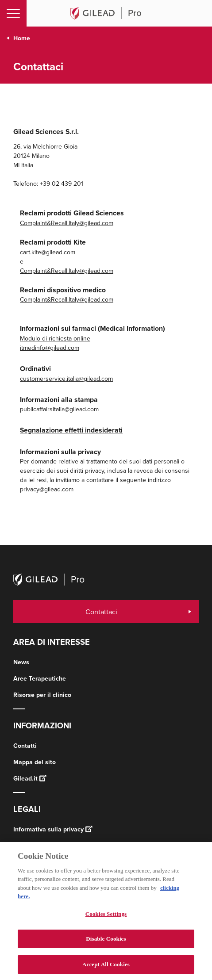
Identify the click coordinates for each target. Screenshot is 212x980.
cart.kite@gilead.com (48, 252)
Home (22, 38)
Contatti (25, 746)
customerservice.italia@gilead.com (66, 379)
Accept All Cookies (106, 967)
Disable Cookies (106, 942)
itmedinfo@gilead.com (50, 348)
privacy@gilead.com (47, 489)
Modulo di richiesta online (55, 338)
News (21, 662)
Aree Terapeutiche (40, 678)
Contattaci (101, 612)
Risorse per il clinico (42, 695)
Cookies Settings (106, 917)
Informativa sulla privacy (53, 829)
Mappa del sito (35, 762)
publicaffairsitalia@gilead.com (59, 409)
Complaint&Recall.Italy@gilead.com (67, 223)
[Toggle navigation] (13, 13)
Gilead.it (30, 778)
